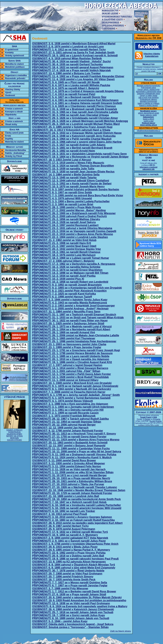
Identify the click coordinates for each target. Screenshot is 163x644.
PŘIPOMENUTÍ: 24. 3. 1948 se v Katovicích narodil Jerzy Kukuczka (74, 136)
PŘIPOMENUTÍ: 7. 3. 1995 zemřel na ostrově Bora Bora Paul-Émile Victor (78, 195)
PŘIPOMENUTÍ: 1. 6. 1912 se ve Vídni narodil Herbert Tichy (69, 50)
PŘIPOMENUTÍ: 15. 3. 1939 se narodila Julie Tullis (63, 169)
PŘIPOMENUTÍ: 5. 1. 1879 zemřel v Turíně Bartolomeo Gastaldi (71, 398)
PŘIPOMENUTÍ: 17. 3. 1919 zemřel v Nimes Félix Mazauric (68, 163)
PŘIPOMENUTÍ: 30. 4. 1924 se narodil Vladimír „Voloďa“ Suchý (71, 61)
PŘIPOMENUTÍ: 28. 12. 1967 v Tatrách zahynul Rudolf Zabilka (70, 419)
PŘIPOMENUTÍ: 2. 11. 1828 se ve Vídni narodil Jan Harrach (69, 469)
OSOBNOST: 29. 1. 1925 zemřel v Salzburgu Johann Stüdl (68, 323)
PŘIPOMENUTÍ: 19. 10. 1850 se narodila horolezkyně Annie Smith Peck (76, 499)
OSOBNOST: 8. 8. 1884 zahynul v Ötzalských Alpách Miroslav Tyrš (74, 565)
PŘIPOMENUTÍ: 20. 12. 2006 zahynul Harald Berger (64, 425)
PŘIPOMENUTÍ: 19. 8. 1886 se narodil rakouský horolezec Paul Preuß (75, 559)
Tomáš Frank (146, 417)
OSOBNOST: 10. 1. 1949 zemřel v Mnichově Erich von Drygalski (72, 383)
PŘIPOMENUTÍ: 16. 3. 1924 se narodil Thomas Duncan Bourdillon (73, 166)
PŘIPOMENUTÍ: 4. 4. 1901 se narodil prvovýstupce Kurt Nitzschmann (75, 100)
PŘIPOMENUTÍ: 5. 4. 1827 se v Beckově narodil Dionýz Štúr (69, 97)
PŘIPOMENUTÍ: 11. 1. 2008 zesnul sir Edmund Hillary (65, 380)
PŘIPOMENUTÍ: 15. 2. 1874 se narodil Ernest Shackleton (67, 270)
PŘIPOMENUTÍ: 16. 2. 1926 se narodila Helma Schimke (66, 267)
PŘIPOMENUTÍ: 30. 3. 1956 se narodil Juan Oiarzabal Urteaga (70, 115)
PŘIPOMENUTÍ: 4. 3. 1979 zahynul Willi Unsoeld (62, 198)
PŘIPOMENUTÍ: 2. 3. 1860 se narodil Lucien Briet (63, 204)
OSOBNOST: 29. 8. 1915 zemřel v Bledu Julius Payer (65, 547)
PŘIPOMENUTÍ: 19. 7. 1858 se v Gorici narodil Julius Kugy (69, 615)
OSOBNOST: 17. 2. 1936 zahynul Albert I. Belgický (63, 261)
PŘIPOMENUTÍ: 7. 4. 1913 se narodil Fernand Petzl (64, 94)
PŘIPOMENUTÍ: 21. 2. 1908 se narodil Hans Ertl (62, 243)
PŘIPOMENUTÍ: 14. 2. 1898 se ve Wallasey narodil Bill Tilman (70, 273)
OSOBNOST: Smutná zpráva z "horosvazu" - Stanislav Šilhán (70, 627)
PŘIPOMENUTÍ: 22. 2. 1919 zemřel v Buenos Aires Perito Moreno (72, 234)
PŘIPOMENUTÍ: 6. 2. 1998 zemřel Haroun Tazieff (62, 297)
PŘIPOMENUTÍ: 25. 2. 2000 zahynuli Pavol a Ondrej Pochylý (70, 216)
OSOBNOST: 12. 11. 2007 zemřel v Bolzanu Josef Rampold (69, 446)
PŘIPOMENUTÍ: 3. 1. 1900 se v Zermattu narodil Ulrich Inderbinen (73, 407)
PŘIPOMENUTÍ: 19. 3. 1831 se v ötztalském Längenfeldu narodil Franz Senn (79, 154)
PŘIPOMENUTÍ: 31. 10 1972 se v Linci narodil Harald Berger (69, 475)
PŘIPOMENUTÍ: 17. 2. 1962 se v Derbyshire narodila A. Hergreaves (74, 264)
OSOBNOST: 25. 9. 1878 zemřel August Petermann (64, 529)
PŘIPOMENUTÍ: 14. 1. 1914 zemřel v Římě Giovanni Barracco (70, 368)
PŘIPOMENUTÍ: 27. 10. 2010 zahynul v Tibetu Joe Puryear (68, 484)
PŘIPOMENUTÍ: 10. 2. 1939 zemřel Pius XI (58, 279)
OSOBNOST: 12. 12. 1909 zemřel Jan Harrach (60, 428)
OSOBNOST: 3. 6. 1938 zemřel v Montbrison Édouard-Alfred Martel (74, 44)
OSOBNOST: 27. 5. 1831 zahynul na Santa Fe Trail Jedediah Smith (73, 53)
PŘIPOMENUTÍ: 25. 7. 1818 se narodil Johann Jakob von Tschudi (73, 612)
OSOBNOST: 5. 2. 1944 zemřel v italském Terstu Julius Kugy (70, 300)
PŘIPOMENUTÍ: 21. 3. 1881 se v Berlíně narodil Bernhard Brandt (72, 148)
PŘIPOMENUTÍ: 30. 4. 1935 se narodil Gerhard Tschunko (67, 64)
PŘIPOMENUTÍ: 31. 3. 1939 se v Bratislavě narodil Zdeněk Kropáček (75, 109)
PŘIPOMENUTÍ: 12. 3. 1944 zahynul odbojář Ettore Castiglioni (71, 181)
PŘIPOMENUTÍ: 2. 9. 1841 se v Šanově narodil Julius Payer (69, 541)
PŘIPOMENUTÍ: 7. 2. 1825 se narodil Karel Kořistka (64, 294)
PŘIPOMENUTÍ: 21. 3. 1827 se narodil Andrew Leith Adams (69, 145)
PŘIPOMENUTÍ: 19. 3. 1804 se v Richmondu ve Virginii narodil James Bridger (80, 157)
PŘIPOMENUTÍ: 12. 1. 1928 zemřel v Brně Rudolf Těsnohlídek (70, 377)
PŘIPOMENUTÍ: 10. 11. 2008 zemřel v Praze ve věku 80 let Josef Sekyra (77, 452)
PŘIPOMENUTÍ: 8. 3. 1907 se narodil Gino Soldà (62, 192)
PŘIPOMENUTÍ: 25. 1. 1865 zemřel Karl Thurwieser (64, 338)
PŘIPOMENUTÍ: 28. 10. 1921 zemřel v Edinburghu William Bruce (72, 481)
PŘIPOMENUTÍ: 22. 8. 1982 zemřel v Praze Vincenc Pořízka (69, 553)
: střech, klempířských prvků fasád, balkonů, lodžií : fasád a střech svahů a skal (148, 118)
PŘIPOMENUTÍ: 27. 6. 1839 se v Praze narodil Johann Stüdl (69, 594)
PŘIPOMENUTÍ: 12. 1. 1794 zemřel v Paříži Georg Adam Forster (71, 374)
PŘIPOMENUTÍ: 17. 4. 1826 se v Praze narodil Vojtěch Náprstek (71, 70)
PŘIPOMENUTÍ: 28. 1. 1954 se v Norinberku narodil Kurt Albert (71, 329)
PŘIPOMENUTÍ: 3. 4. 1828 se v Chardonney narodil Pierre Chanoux (74, 106)
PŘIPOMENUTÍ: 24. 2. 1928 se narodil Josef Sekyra (64, 222)
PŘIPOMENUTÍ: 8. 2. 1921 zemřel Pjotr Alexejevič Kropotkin (69, 291)
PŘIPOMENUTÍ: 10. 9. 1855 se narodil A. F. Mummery (65, 535)
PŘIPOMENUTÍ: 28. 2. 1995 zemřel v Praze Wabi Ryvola (67, 207)
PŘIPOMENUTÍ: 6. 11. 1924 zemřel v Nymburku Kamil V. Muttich (72, 457)
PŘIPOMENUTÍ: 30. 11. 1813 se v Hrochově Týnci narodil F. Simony (74, 434)
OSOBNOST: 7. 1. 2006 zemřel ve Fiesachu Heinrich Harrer (69, 392)
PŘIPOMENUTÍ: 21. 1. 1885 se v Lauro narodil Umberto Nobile (71, 356)
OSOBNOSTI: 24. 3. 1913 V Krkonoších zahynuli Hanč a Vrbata (71, 130)
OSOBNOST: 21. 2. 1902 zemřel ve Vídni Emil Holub (64, 240)
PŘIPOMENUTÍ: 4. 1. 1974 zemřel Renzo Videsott (62, 401)
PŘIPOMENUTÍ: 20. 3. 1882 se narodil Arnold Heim (64, 151)
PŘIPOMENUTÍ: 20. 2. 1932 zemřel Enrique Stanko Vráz (66, 249)
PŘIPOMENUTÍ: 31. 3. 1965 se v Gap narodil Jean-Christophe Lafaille (75, 112)
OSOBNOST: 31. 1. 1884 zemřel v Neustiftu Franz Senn (66, 312)
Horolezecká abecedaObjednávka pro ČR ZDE (149, 37)
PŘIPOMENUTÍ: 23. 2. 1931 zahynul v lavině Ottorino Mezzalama (72, 228)
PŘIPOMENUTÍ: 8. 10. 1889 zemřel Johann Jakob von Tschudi (71, 618)
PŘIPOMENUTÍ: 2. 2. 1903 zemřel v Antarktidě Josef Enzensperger (73, 306)
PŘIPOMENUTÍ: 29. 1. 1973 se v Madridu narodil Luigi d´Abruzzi (72, 326)
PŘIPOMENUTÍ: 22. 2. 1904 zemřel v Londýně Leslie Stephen (70, 237)
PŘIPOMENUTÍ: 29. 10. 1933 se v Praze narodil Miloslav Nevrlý (71, 478)
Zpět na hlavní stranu (121, 631)
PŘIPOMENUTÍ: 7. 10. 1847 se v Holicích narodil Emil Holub (69, 502)
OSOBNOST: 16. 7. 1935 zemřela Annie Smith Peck (64, 580)
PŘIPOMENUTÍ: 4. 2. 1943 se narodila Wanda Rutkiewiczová (70, 303)
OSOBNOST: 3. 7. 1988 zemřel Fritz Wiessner (60, 588)
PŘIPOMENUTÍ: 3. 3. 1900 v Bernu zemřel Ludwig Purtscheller (71, 201)
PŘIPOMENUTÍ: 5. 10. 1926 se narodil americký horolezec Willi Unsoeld (77, 508)
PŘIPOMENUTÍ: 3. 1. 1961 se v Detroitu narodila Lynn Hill (68, 410)
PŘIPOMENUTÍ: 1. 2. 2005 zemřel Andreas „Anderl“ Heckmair (70, 309)
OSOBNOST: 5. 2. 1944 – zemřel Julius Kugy (60, 621)
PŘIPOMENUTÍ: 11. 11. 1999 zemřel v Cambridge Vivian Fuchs (71, 449)
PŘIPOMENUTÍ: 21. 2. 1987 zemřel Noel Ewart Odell (64, 246)
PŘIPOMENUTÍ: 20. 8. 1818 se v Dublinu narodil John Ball (68, 556)
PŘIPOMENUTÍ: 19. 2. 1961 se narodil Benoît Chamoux (66, 252)
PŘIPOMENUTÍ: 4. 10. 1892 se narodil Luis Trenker (64, 511)
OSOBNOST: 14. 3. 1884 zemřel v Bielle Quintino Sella (66, 175)
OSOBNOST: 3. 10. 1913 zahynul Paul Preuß (60, 514)
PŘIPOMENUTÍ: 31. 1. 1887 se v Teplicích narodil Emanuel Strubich (74, 315)
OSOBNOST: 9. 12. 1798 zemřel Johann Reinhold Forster (68, 431)
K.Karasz (147, 419)
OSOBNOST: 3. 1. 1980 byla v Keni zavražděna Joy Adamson (70, 404)
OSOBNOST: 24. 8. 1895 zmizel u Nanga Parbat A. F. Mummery (71, 550)
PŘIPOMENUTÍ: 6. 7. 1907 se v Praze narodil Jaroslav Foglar (70, 586)
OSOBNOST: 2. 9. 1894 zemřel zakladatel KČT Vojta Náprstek (70, 538)
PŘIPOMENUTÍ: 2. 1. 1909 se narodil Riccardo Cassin (65, 413)
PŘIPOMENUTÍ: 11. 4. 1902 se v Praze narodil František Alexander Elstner (78, 76)
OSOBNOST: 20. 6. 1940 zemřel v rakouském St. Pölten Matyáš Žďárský (77, 597)
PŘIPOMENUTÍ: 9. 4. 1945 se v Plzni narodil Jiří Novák (66, 82)
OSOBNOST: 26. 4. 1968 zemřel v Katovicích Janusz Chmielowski (73, 609)
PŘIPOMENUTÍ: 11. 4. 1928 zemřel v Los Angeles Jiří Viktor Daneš (73, 79)
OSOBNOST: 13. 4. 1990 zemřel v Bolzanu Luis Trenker (66, 73)
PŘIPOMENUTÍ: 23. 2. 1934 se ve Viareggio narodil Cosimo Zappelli (74, 231)
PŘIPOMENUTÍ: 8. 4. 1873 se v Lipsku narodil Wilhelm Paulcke (71, 85)
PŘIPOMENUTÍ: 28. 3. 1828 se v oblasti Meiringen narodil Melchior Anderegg (80, 121)
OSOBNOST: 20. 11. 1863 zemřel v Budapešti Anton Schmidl (70, 443)
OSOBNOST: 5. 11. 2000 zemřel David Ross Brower (64, 460)
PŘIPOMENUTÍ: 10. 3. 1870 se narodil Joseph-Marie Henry (68, 187)
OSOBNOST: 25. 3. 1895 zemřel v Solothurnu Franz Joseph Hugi (72, 127)
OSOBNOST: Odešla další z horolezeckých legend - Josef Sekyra (73, 624)
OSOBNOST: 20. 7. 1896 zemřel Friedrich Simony (63, 577)
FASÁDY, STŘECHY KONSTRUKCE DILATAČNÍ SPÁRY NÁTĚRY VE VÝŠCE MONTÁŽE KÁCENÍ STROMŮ (15, 434)
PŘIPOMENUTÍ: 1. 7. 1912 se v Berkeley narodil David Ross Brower (74, 591)
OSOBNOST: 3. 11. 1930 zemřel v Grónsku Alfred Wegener (69, 463)
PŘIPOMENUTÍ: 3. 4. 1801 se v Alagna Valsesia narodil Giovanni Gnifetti (77, 103)
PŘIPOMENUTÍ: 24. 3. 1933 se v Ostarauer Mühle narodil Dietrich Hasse (77, 133)
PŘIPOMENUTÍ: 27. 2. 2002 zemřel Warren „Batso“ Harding (69, 210)
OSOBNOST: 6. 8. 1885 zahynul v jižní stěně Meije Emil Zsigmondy (74, 568)
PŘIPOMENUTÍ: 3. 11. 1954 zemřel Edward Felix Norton (67, 466)
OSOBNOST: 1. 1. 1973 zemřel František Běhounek (64, 416)
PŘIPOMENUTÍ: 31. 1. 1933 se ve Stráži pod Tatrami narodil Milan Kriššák (78, 318)
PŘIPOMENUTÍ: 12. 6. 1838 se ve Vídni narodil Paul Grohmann (71, 603)
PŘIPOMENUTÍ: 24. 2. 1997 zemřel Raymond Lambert (65, 225)
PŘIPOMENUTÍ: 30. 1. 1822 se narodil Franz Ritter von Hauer (70, 321)
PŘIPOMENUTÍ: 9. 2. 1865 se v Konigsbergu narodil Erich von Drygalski (77, 288)
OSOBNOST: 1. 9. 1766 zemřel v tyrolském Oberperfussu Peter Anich (75, 544)
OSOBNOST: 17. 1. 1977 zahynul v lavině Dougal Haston (67, 365)
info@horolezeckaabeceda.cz (149, 131)
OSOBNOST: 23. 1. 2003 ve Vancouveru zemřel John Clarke (69, 344)
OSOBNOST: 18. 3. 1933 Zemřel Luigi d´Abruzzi (62, 160)
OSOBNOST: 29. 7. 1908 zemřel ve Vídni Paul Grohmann (67, 574)
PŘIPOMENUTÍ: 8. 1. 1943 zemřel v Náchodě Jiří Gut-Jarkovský (72, 389)
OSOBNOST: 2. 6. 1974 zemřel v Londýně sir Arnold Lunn (68, 47)
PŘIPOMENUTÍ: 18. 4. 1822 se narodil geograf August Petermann (73, 67)
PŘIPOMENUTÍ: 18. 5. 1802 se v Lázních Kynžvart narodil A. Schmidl (75, 56)
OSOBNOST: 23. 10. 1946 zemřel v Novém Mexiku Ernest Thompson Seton (79, 490)
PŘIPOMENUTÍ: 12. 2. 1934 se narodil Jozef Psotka (64, 276)
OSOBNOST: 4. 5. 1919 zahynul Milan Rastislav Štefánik (67, 58)
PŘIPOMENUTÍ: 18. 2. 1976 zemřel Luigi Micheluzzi (64, 255)
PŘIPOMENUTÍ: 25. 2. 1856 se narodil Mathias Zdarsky (66, 219)
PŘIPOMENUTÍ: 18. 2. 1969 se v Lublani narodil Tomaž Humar (71, 258)
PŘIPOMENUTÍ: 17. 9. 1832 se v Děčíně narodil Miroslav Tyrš (70, 532)
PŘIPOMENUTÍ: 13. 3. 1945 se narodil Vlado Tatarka (64, 178)
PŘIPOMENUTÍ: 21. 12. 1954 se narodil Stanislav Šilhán (67, 422)
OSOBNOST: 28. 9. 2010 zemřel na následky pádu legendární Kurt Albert (77, 523)
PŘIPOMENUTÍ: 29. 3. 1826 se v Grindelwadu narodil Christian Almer (75, 118)
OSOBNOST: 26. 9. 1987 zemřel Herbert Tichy (60, 526)
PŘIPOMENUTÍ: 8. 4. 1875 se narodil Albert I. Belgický (66, 88)
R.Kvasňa (156, 419)
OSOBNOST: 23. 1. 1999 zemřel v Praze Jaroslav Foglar (67, 347)
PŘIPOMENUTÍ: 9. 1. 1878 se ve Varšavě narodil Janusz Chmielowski (75, 386)
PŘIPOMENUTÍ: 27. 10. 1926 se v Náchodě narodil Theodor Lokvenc (75, 487)
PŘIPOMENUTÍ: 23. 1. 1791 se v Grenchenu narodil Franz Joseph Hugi (76, 350)
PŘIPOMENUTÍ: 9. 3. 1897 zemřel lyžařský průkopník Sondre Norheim (76, 189)
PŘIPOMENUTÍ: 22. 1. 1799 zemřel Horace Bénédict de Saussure (72, 353)
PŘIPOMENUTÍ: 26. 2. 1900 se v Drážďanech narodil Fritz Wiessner (74, 213)
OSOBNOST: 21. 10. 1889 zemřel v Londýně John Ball (66, 496)
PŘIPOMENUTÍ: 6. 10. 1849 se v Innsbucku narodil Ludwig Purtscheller (76, 505)
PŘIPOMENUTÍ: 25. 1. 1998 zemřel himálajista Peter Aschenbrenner (74, 341)
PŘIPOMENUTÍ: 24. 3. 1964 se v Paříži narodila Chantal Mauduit (72, 139)
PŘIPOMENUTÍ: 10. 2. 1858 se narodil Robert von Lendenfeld (70, 282)
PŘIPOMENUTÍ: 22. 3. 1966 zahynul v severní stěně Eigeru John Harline (77, 142)
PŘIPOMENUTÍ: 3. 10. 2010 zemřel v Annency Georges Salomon (72, 517)
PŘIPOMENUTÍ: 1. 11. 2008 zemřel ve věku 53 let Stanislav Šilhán (73, 472)
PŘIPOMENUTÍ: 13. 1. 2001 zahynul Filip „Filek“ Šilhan (66, 371)
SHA (155, 417)
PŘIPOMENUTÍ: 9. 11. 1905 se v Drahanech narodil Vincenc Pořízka (74, 455)
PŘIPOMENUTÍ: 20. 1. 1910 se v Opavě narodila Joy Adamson (71, 359)
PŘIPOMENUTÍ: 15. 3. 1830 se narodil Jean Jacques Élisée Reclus (73, 172)
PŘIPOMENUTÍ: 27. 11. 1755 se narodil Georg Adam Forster (69, 437)
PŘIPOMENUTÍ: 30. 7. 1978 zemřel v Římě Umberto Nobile (68, 571)
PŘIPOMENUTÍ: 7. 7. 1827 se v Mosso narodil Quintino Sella (70, 583)
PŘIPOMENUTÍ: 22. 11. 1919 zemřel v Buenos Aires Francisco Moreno (76, 440)
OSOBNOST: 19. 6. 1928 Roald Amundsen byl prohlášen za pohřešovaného (79, 600)
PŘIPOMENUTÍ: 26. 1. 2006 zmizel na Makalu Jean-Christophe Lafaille (76, 335)
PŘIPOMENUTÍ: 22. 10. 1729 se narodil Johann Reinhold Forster (72, 493)
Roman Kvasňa (155, 421)
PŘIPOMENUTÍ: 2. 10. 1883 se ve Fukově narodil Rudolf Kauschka (73, 520)
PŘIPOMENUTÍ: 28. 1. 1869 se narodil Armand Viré (64, 332)
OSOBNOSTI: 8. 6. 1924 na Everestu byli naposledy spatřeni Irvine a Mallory (80, 606)
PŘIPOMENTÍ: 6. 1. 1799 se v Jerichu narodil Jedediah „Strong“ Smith (76, 395)
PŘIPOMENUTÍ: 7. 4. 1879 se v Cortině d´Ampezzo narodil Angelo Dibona (78, 91)
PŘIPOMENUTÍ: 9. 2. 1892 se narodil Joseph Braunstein (67, 285)
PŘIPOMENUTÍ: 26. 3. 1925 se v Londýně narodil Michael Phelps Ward (76, 124)
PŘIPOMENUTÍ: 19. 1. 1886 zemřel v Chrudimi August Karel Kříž (72, 362)
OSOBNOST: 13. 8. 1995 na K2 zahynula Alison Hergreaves (69, 562)
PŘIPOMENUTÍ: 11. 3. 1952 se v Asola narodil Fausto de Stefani (72, 184)
